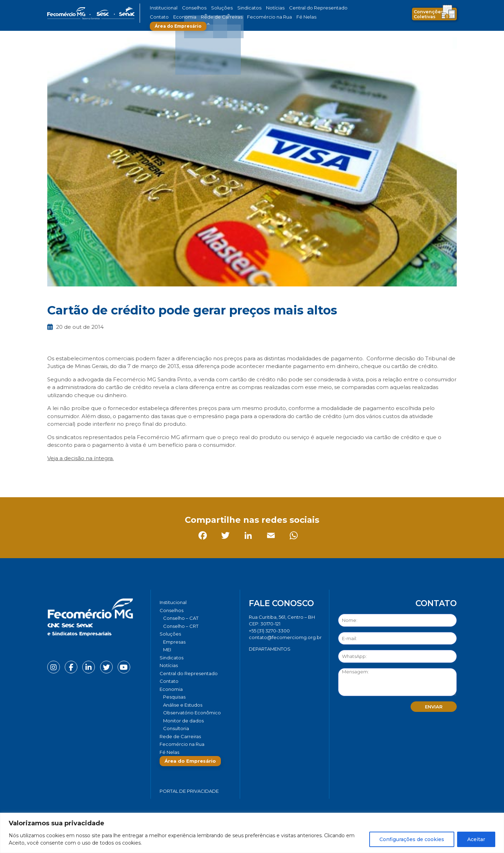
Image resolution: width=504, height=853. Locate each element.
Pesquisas (174, 697)
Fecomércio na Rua (234, 17)
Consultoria (176, 728)
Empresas (174, 642)
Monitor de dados (183, 721)
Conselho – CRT (181, 626)
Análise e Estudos (183, 705)
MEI (167, 650)
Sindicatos (236, 8)
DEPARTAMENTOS (270, 649)
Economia (160, 17)
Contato (334, 8)
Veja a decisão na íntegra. (80, 458)
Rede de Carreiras (192, 17)
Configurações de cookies (412, 839)
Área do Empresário (307, 17)
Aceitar (476, 839)
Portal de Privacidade (189, 791)
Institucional (162, 8)
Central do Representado (296, 8)
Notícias (258, 8)
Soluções (213, 8)
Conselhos (189, 8)
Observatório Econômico (192, 713)
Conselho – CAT (181, 618)
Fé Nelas (266, 17)
